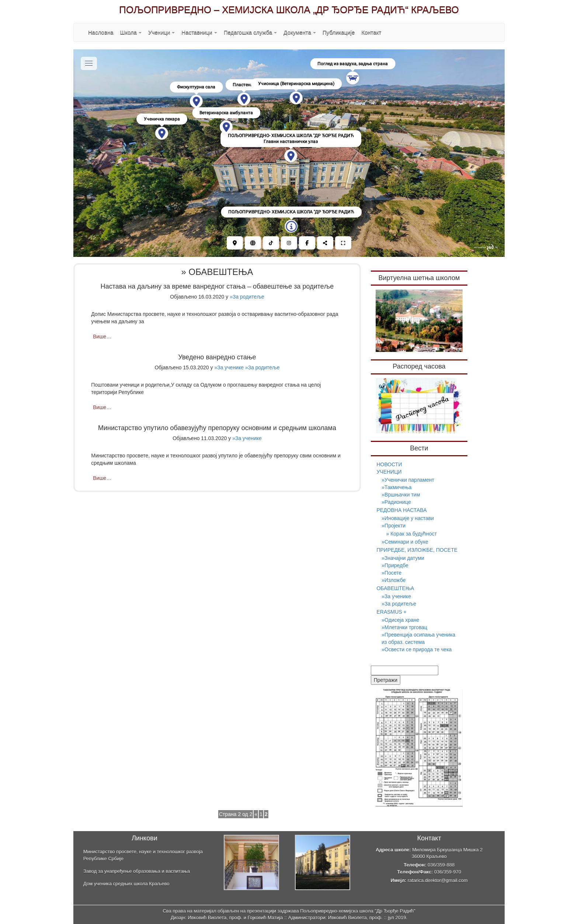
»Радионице (396, 502)
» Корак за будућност (411, 534)
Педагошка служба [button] (250, 32)
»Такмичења (396, 487)
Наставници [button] (199, 32)
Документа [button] (300, 32)
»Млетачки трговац (404, 627)
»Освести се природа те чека (417, 649)
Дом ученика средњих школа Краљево (126, 884)
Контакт (371, 32)
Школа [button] (131, 32)
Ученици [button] (161, 32)
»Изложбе (394, 580)
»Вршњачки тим (401, 495)
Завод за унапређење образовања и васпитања (137, 871)
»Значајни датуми (403, 558)
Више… (102, 337)
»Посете (391, 573)
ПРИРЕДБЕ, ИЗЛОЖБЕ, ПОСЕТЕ (417, 550)
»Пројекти (394, 526)
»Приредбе (395, 565)
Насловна (101, 32)
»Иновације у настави (408, 518)
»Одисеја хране (400, 620)
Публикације (339, 32)
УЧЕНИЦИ (389, 472)
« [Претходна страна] (256, 814)
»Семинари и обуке (405, 542)
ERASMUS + (391, 612)
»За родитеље (247, 297)
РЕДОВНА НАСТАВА (401, 510)
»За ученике (229, 367)
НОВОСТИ (389, 464)
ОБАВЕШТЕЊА (395, 588)
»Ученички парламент (408, 480)
